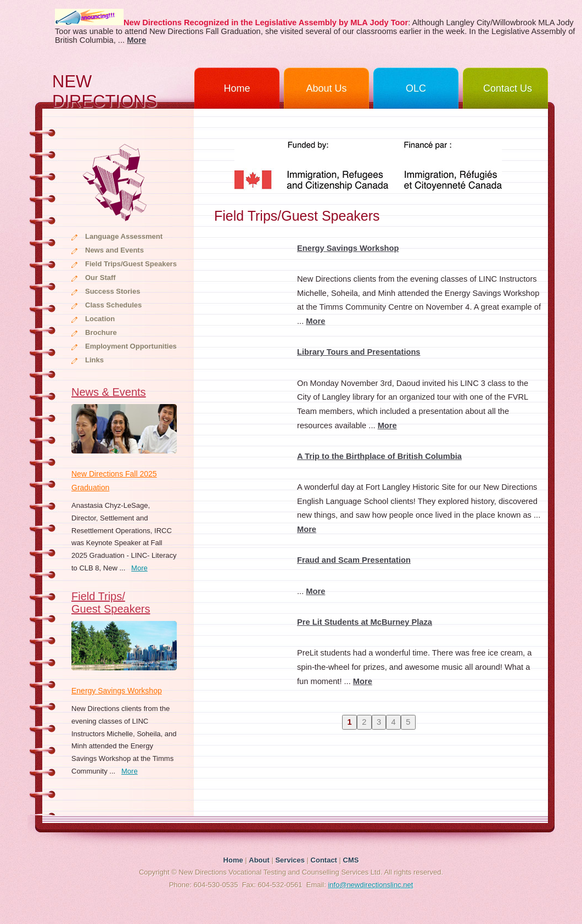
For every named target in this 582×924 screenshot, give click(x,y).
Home (237, 88)
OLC (416, 88)
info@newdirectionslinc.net (370, 885)
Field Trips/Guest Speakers (131, 264)
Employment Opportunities (131, 346)
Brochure (101, 332)
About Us (326, 88)
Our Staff (100, 278)
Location (100, 319)
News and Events (114, 250)
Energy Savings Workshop (117, 691)
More (139, 568)
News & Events (109, 392)
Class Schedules (113, 305)
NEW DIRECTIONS (105, 90)
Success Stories (113, 291)
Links (94, 360)
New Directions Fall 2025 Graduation (114, 481)
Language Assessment (124, 236)
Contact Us (508, 88)
